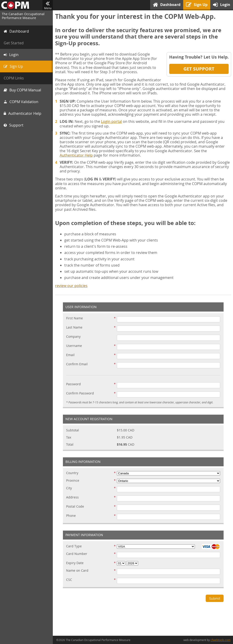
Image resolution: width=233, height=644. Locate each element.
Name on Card (77, 571)
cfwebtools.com (220, 640)
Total (70, 445)
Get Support (199, 69)
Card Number (77, 554)
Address (72, 497)
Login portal (111, 121)
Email (70, 355)
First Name (74, 318)
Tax (69, 437)
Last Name (74, 328)
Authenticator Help (76, 155)
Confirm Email (77, 364)
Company (73, 337)
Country (72, 473)
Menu (48, 5)
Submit (215, 598)
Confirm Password (80, 393)
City (69, 488)
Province (73, 481)
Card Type (74, 546)
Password (73, 384)
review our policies (71, 286)
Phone (71, 516)
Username (74, 346)
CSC (69, 580)
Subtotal (73, 430)
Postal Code (75, 507)
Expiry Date (75, 563)
